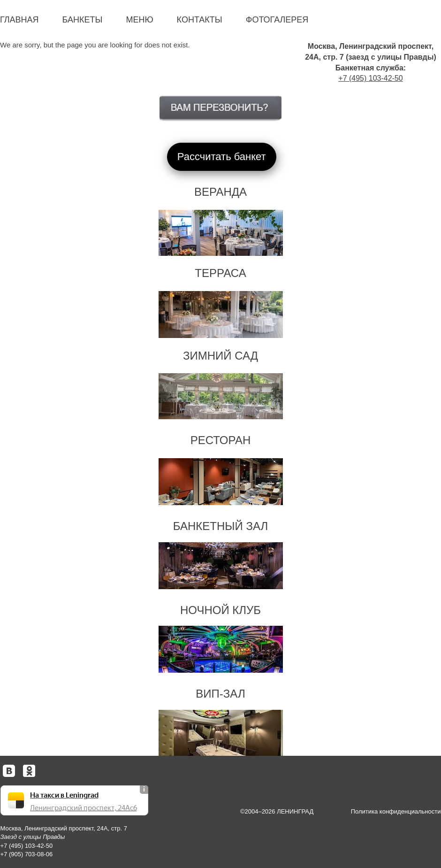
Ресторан (221, 440)
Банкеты (83, 20)
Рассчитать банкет (222, 157)
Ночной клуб (220, 610)
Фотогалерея (277, 20)
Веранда (220, 192)
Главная (19, 20)
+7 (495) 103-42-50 (370, 78)
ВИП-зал (220, 694)
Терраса (220, 273)
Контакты (200, 20)
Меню (139, 20)
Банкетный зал (221, 526)
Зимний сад (220, 356)
